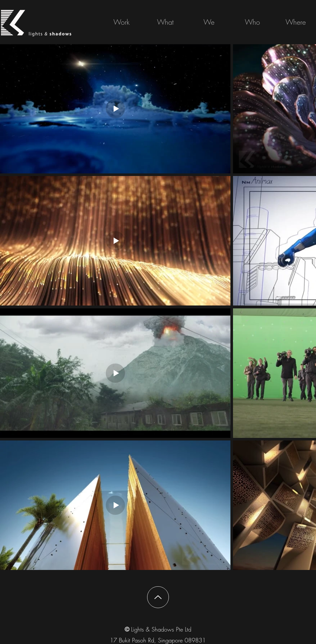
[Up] (158, 597)
